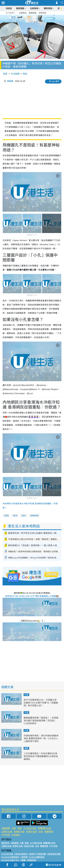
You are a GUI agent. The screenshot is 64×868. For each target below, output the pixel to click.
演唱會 (9, 8)
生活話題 (15, 74)
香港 (7, 516)
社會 (26, 695)
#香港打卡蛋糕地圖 (37, 854)
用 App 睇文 (54, 81)
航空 (16, 516)
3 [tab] (31, 19)
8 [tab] (34, 22)
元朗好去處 (7, 832)
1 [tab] (26, 19)
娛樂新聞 (33, 13)
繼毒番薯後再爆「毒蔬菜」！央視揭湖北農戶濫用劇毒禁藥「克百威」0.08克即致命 (41, 721)
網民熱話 (5, 843)
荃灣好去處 (19, 832)
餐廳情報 (49, 832)
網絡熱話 (35, 516)
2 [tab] (29, 19)
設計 (24, 516)
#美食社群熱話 (21, 854)
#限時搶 (24, 857)
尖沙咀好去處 (30, 828)
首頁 (5, 74)
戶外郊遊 (6, 835)
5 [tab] (36, 19)
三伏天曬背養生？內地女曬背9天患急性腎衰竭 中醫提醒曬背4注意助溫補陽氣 (41, 756)
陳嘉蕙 (10, 81)
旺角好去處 (32, 832)
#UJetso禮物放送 (37, 857)
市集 (14, 828)
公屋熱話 (23, 13)
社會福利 (16, 835)
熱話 (25, 74)
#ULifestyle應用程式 (10, 857)
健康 (26, 748)
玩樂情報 (34, 8)
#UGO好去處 (7, 854)
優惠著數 (20, 8)
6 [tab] (39, 19)
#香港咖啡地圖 (54, 854)
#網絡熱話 (31, 860)
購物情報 (48, 8)
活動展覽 (6, 828)
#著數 (23, 860)
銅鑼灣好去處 (44, 828)
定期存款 (42, 13)
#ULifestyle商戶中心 (10, 860)
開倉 (20, 828)
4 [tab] (34, 19)
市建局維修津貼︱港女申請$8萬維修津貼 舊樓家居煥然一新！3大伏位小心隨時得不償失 (41, 739)
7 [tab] (31, 22)
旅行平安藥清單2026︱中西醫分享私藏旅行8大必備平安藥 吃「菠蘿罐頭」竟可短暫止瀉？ (41, 703)
